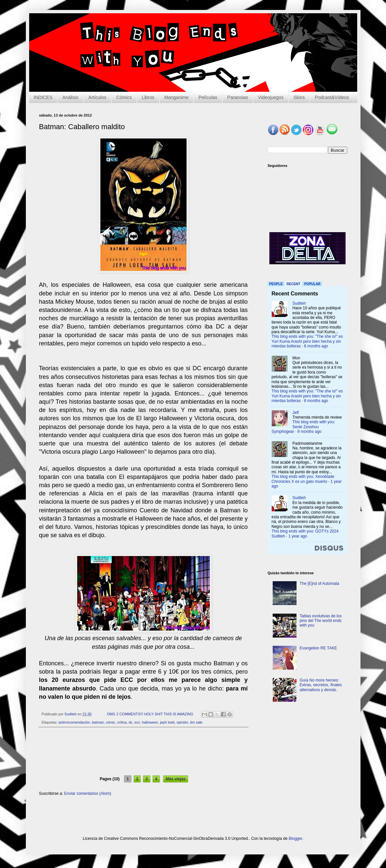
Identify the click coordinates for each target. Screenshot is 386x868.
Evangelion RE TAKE (318, 648)
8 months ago (316, 401)
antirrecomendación (74, 722)
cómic (110, 722)
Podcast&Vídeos (332, 97)
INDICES (43, 97)
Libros (148, 97)
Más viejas (176, 779)
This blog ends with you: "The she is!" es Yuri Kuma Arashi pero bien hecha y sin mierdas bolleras (307, 341)
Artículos (97, 97)
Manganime (176, 97)
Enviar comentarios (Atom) (88, 793)
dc (130, 722)
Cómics (124, 97)
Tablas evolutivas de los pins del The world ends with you (321, 621)
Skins (299, 97)
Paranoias (238, 97)
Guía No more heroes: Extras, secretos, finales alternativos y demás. (321, 685)
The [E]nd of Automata (319, 584)
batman (98, 722)
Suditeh (299, 303)
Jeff (296, 413)
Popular (312, 284)
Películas (208, 97)
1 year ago (298, 536)
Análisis (70, 97)
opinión (182, 722)
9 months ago (310, 432)
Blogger (295, 839)
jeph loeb (167, 722)
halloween (150, 722)
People (276, 284)
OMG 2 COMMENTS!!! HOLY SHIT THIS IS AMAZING (150, 714)
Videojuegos (271, 97)
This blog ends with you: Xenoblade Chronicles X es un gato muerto (303, 479)
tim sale (196, 722)
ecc (137, 722)
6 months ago (316, 346)
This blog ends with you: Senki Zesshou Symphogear (303, 427)
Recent (293, 284)
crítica (122, 722)
